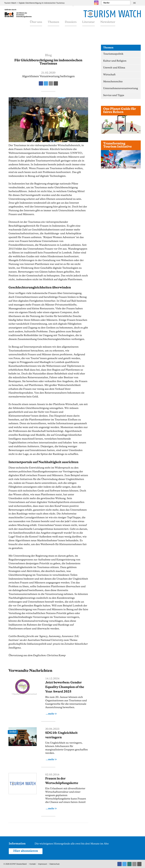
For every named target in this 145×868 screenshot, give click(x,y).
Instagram (96, 3)
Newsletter (108, 24)
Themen (53, 24)
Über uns (36, 24)
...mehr (50, 714)
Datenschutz (55, 864)
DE (135, 3)
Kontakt (33, 864)
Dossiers (71, 24)
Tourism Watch (10, 3)
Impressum (43, 864)
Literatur (89, 24)
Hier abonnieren (26, 851)
